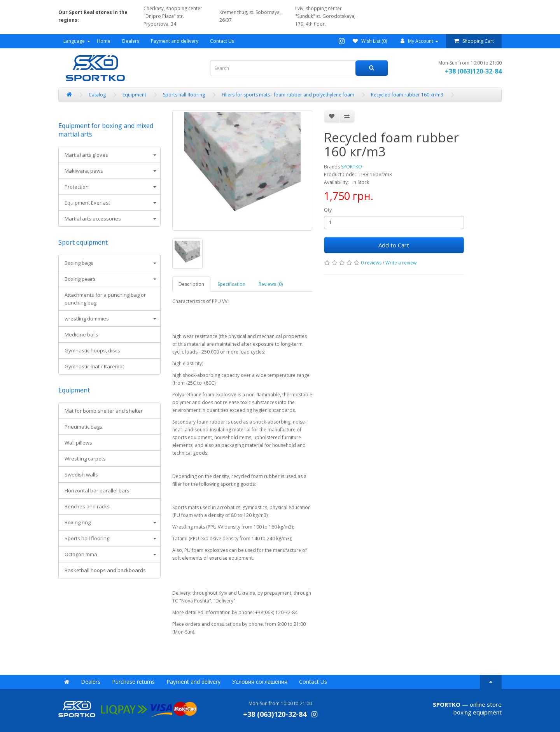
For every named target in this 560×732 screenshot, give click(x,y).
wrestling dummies (87, 319)
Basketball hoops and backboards (105, 570)
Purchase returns (133, 682)
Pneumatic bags (83, 427)
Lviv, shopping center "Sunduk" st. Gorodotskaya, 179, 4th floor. (325, 16)
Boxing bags (79, 263)
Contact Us (222, 41)
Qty (328, 210)
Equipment (74, 390)
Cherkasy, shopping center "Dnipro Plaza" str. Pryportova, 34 (173, 16)
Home (104, 41)
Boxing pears (80, 279)
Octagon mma (81, 554)
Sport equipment (83, 242)
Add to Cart (394, 245)
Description (191, 284)
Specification (231, 284)
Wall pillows (78, 443)
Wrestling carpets (85, 459)
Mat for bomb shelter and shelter (104, 411)
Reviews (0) (271, 284)
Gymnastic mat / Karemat (94, 366)
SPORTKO (352, 167)
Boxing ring (78, 522)
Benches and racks (87, 506)
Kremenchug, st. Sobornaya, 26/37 (250, 16)
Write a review (401, 263)
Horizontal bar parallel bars (97, 490)
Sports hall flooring (87, 538)
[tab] (109, 155)
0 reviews (371, 263)
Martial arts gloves (86, 155)
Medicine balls (81, 334)
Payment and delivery (175, 41)
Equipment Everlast (87, 203)
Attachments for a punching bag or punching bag (105, 299)
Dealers (131, 41)
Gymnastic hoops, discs (92, 350)
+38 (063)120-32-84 (473, 71)
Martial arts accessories (93, 219)
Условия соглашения (260, 682)
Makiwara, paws (84, 171)
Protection (77, 187)
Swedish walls (81, 475)
